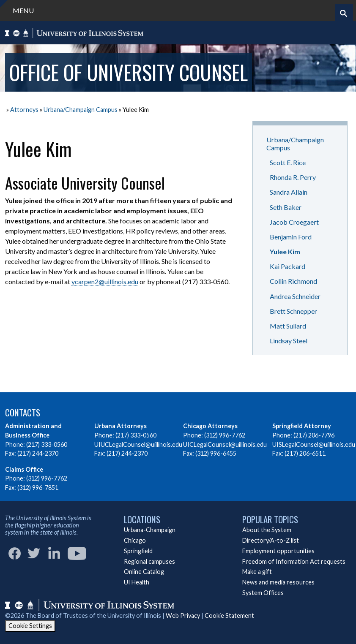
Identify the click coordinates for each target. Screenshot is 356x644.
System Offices (263, 593)
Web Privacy (183, 615)
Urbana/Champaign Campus (81, 110)
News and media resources (278, 582)
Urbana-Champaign (150, 530)
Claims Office (24, 469)
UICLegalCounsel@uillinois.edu (225, 444)
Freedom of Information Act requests (294, 561)
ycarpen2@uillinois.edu (105, 281)
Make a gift (257, 572)
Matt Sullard (288, 326)
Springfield (138, 551)
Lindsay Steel (289, 341)
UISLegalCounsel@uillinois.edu (314, 444)
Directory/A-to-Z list (271, 540)
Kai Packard (288, 266)
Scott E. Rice (288, 162)
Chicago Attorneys (210, 426)
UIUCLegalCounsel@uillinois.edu (138, 444)
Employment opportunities (278, 551)
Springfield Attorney (302, 426)
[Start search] (344, 13)
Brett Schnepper (293, 311)
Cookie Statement (229, 615)
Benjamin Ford (291, 237)
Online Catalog (144, 572)
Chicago (135, 540)
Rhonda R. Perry (293, 177)
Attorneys (24, 110)
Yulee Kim (285, 251)
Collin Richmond (293, 281)
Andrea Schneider (295, 296)
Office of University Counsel (129, 72)
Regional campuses (149, 561)
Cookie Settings (30, 626)
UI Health (137, 582)
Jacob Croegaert (294, 222)
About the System (267, 530)
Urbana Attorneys (120, 426)
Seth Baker (286, 207)
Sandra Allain (289, 192)
